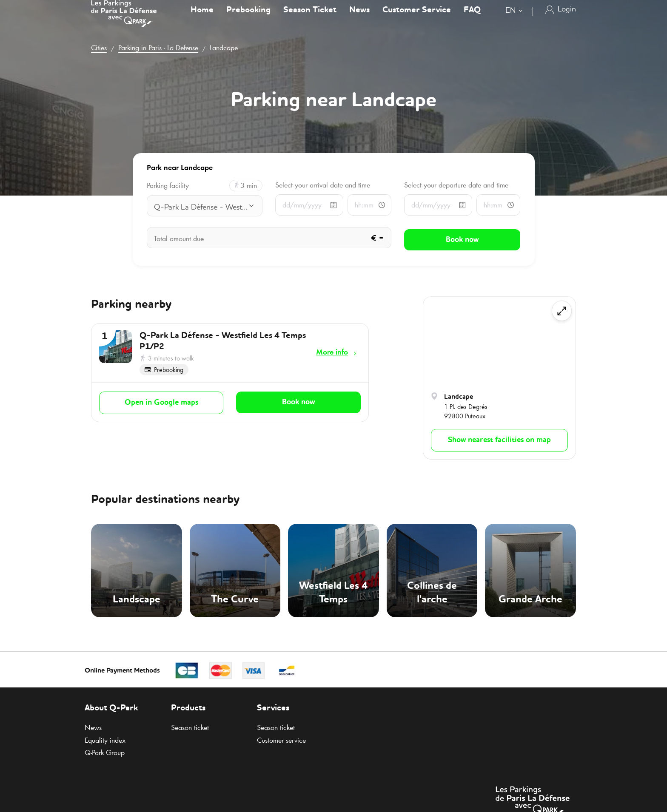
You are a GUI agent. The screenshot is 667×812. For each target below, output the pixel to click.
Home (202, 19)
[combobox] (516, 20)
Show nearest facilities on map (499, 440)
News (359, 19)
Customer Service (417, 19)
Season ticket (190, 727)
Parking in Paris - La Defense (158, 48)
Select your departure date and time (456, 185)
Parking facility (168, 186)
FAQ (472, 19)
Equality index (105, 740)
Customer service (281, 740)
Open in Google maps (161, 401)
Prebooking (248, 19)
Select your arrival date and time (323, 185)
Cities (99, 48)
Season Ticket (310, 19)
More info (332, 352)
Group (105, 752)
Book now (298, 400)
